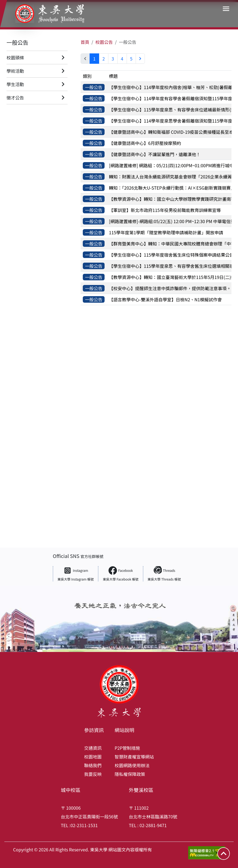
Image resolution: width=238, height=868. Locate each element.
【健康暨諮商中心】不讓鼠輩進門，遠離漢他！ (155, 154)
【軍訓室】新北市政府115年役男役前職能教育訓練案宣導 (165, 210)
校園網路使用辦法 (132, 765)
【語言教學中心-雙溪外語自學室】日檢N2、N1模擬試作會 (165, 299)
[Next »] (140, 59)
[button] (226, 9)
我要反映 (93, 774)
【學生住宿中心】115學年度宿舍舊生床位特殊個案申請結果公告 (171, 255)
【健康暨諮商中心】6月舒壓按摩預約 (145, 143)
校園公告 (104, 42)
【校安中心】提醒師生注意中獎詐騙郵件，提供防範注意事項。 (170, 288)
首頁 (85, 42)
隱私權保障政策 (130, 774)
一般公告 (17, 43)
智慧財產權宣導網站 (134, 757)
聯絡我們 (93, 765)
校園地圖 (93, 757)
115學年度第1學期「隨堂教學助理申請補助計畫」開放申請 (166, 232)
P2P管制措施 (127, 748)
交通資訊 (93, 748)
